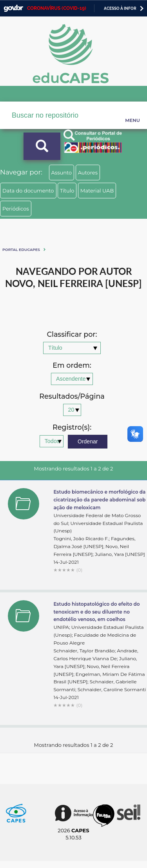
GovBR (13, 8)
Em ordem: (72, 366)
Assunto (62, 173)
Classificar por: (72, 335)
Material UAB (97, 191)
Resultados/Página (72, 397)
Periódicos (16, 209)
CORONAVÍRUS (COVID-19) (57, 8)
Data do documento (28, 191)
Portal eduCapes (21, 250)
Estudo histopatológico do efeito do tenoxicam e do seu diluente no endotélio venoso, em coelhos (96, 612)
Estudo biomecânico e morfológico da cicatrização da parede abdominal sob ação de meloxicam (99, 500)
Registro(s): (72, 428)
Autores (88, 173)
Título (67, 191)
